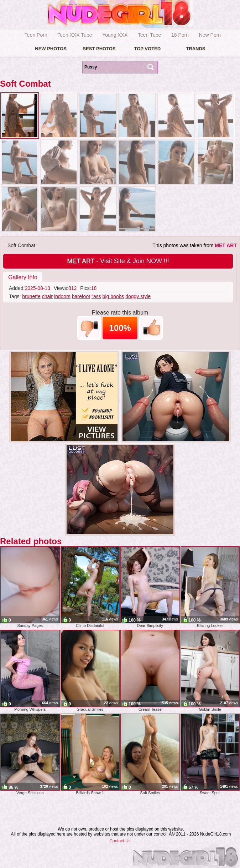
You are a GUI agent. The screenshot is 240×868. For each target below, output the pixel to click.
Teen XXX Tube (75, 35)
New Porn (210, 35)
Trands (195, 49)
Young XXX (115, 35)
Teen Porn (36, 35)
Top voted (147, 49)
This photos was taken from (195, 245)
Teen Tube (149, 35)
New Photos (51, 49)
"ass (96, 296)
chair (47, 296)
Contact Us (120, 841)
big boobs (113, 296)
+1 (151, 328)
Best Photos (99, 49)
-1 (89, 328)
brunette (31, 296)
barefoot (81, 296)
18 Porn (180, 35)
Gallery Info (23, 277)
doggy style (138, 296)
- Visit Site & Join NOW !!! (118, 261)
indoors (62, 296)
